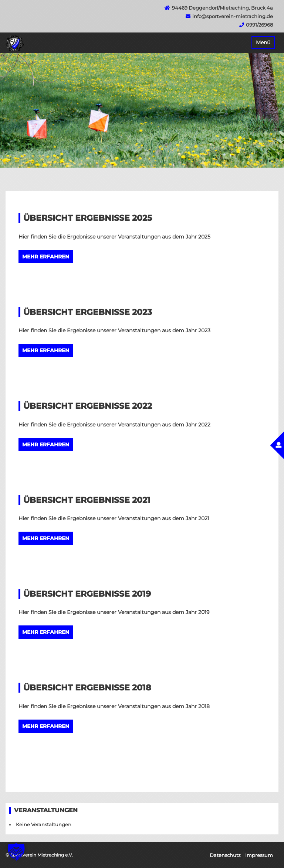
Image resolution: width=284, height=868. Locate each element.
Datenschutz (225, 855)
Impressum (259, 855)
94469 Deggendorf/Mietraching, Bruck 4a (222, 8)
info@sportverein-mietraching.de (233, 16)
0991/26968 (259, 25)
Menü (263, 42)
